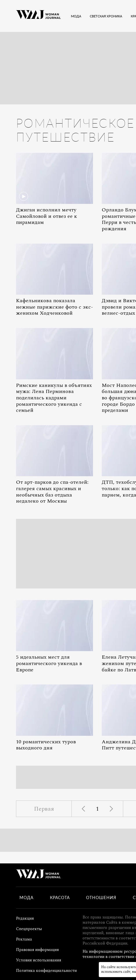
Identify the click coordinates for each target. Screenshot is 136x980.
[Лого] (38, 16)
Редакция (25, 918)
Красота (60, 898)
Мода (26, 898)
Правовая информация (37, 950)
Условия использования (39, 960)
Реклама (24, 939)
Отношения (101, 898)
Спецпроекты (29, 929)
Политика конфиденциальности (46, 971)
